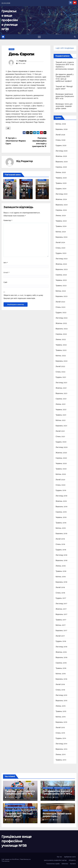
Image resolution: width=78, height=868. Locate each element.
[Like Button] (8, 128)
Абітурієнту (72, 860)
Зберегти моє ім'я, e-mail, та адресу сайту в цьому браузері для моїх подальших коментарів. (23, 297)
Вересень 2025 (62, 162)
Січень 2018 (60, 593)
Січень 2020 (61, 485)
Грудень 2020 (61, 442)
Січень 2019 (60, 544)
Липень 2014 (61, 754)
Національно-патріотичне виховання (17, 807)
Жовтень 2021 (61, 388)
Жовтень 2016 (61, 652)
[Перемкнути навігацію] (39, 37)
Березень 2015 (61, 722)
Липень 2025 (61, 172)
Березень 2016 (61, 679)
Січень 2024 (60, 248)
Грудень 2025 (61, 145)
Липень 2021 (61, 404)
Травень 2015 (61, 711)
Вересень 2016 (61, 657)
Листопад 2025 (62, 151)
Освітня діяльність (9, 180)
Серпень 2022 (61, 334)
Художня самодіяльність (27, 180)
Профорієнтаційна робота (62, 788)
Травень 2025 (61, 183)
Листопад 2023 (62, 259)
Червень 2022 (61, 345)
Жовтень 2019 (61, 501)
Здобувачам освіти (70, 857)
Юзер (18, 797)
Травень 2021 (61, 415)
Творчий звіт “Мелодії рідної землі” (19, 815)
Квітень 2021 (61, 420)
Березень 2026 (62, 129)
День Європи (21, 54)
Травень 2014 (61, 760)
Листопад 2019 (61, 496)
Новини (11, 49)
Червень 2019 (61, 517)
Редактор (23, 61)
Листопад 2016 (61, 647)
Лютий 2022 (60, 366)
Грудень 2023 (61, 253)
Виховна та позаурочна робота (15, 804)
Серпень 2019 (61, 512)
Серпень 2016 (61, 663)
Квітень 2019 (61, 528)
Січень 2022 (60, 372)
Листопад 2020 (62, 447)
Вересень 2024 (62, 205)
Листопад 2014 (61, 744)
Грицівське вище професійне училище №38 (10, 20)
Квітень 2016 (61, 674)
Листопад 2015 (61, 695)
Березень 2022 (62, 361)
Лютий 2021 (60, 431)
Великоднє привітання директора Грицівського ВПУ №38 (65, 96)
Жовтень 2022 (61, 323)
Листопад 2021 (61, 383)
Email (6, 272)
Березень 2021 (61, 426)
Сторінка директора (41, 180)
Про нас (59, 857)
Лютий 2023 (60, 302)
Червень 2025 (61, 178)
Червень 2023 (61, 280)
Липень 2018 (61, 566)
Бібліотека (65, 864)
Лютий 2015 (60, 728)
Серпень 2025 (61, 167)
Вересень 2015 (61, 701)
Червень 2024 (61, 221)
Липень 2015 (61, 706)
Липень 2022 (61, 339)
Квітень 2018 (61, 577)
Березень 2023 (62, 296)
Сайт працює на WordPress (10, 859)
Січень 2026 (61, 140)
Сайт (5, 282)
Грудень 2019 (61, 490)
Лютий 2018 (60, 587)
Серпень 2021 (61, 399)
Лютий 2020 (60, 480)
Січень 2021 (60, 436)
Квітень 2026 (61, 124)
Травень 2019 (61, 523)
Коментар (8, 220)
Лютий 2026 (60, 135)
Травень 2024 (61, 226)
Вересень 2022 (62, 329)
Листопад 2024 (62, 194)
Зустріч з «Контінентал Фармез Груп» (16, 141)
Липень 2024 (61, 216)
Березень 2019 (61, 534)
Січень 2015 (60, 733)
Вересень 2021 (61, 393)
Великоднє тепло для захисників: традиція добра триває (64, 106)
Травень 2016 (61, 668)
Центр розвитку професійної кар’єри (55, 860)
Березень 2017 (61, 631)
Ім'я (6, 263)
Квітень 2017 (61, 625)
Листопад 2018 (61, 555)
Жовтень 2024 (61, 199)
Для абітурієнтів (48, 788)
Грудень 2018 (61, 550)
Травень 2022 (61, 350)
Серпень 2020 (61, 458)
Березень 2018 (61, 582)
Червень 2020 (61, 463)
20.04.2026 (11, 797)
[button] (75, 37)
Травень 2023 (61, 286)
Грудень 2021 (61, 377)
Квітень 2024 (61, 232)
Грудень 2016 (61, 641)
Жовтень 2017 (61, 609)
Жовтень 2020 (61, 453)
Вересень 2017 (61, 614)
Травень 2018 (61, 571)
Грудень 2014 (61, 738)
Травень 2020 (61, 469)
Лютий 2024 (60, 242)
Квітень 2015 (61, 717)
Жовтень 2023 (61, 264)
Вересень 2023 (62, 269)
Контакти (73, 864)
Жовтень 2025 (61, 156)
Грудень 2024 (61, 189)
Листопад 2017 (61, 604)
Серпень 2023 (61, 275)
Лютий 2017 (60, 636)
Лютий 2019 (60, 539)
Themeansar (5, 861)
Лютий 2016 (60, 684)
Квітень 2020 (61, 474)
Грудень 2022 (61, 313)
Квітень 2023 (61, 291)
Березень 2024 (62, 237)
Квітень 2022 (61, 356)
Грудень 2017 (61, 598)
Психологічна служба (53, 864)
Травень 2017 (61, 620)
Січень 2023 (60, 307)
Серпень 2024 (61, 210)
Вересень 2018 (61, 560)
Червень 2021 (61, 410)
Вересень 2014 (61, 749)
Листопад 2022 (62, 318)
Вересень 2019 (61, 507)
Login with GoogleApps (65, 48)
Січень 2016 (60, 690)
